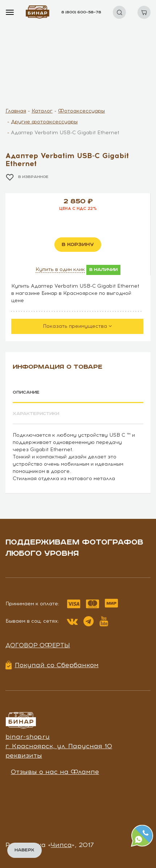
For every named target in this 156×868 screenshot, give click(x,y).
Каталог (42, 111)
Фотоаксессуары (81, 111)
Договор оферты (38, 645)
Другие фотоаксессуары (44, 122)
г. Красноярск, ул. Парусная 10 (59, 746)
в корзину (78, 245)
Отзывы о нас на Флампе (55, 772)
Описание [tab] (26, 392)
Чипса (61, 845)
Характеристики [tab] (36, 414)
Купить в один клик (60, 269)
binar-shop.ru (28, 737)
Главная (16, 111)
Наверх (24, 850)
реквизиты (24, 755)
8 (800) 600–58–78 (81, 12)
